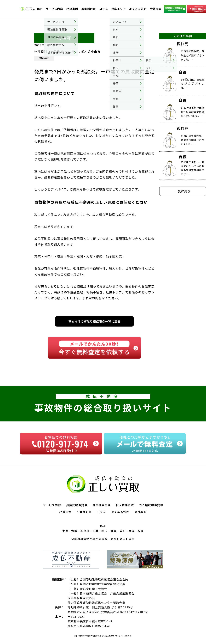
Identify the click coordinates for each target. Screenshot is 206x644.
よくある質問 (138, 9)
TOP (39, 9)
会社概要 (156, 9)
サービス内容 (54, 9)
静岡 (114, 531)
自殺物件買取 (101, 505)
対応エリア (118, 9)
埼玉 (104, 531)
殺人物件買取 (125, 505)
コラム (104, 9)
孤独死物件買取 (77, 505)
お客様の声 (89, 9)
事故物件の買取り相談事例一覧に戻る (94, 321)
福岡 (141, 531)
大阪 (132, 531)
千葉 (95, 531)
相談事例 (72, 9)
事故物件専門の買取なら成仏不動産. (100, 636)
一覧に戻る (183, 191)
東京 (65, 531)
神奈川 (85, 531)
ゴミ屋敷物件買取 (151, 505)
